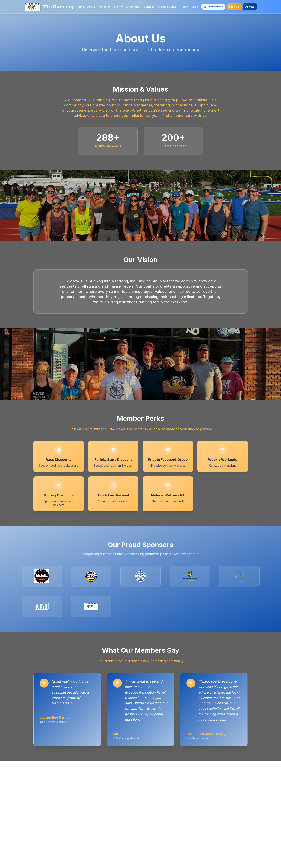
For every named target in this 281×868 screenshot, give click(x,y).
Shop (195, 7)
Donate (250, 7)
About (91, 7)
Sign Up (234, 7)
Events (118, 7)
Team (184, 7)
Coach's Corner (167, 7)
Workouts (105, 7)
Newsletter (133, 7)
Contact (149, 7)
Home (80, 7)
